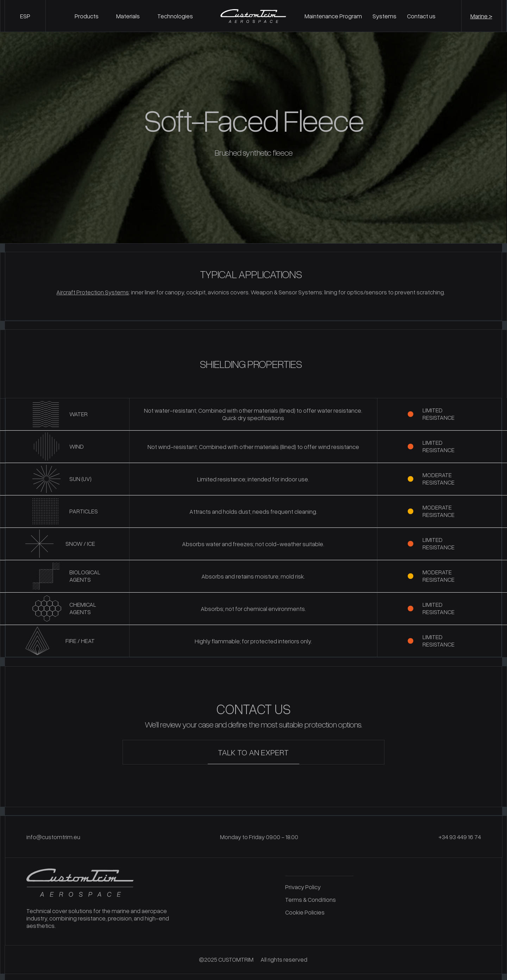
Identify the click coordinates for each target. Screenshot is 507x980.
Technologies (175, 16)
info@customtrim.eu (53, 834)
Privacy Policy (303, 884)
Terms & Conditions (311, 897)
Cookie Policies (305, 910)
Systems (384, 16)
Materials (128, 16)
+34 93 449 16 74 (460, 834)
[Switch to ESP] (25, 16)
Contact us (421, 16)
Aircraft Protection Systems (93, 292)
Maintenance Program (333, 16)
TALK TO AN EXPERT (253, 750)
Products (87, 16)
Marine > (481, 16)
